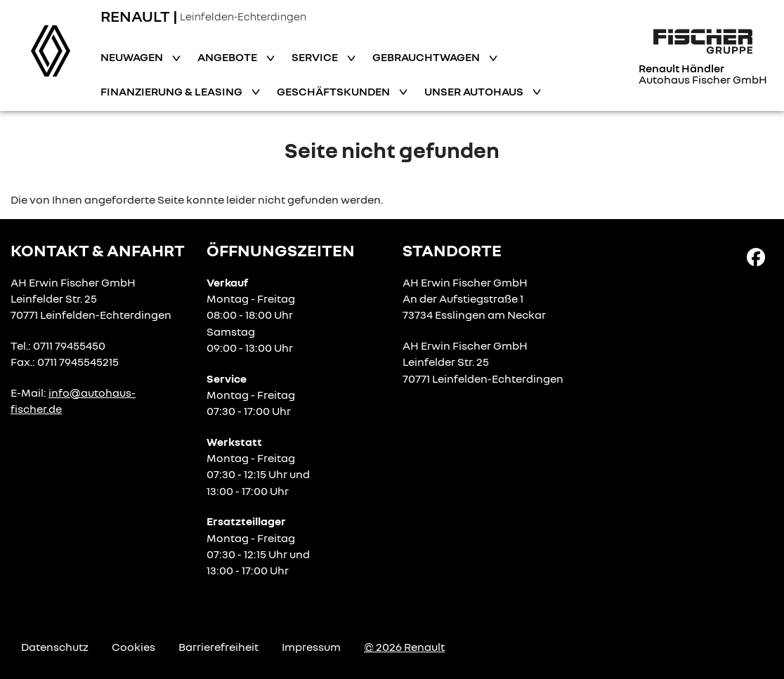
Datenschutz (55, 647)
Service (316, 57)
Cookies (133, 647)
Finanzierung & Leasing (172, 91)
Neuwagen (133, 57)
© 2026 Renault (404, 647)
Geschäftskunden (334, 91)
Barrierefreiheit (218, 647)
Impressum (311, 647)
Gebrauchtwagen (427, 57)
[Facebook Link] (756, 256)
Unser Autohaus (475, 91)
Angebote (228, 57)
